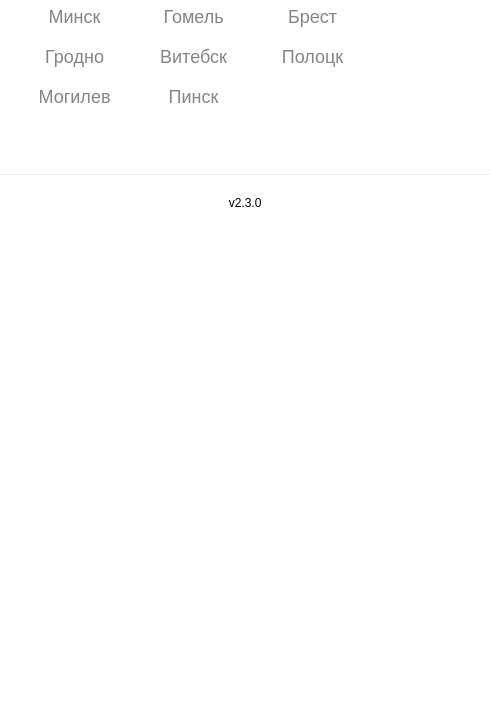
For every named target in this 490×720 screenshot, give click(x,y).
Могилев (75, 97)
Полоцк (312, 57)
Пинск (194, 97)
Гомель (193, 17)
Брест (312, 17)
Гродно (74, 57)
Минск (75, 17)
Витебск (193, 57)
